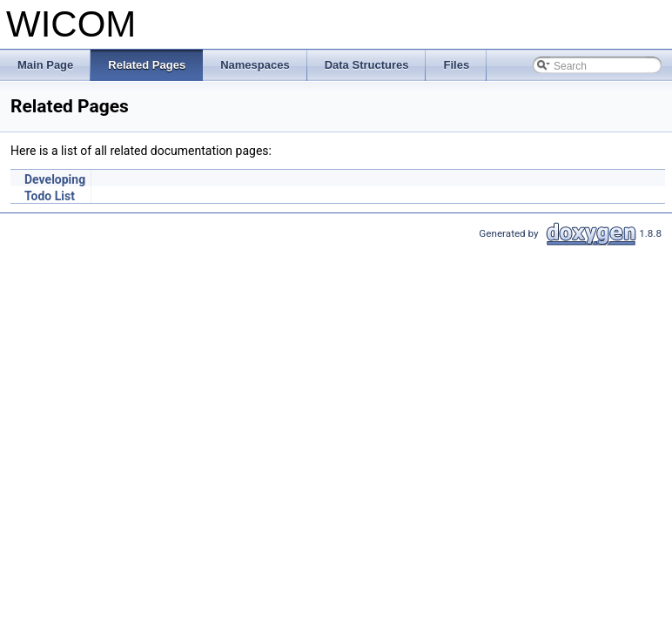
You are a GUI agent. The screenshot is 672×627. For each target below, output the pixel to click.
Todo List (50, 196)
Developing (55, 179)
